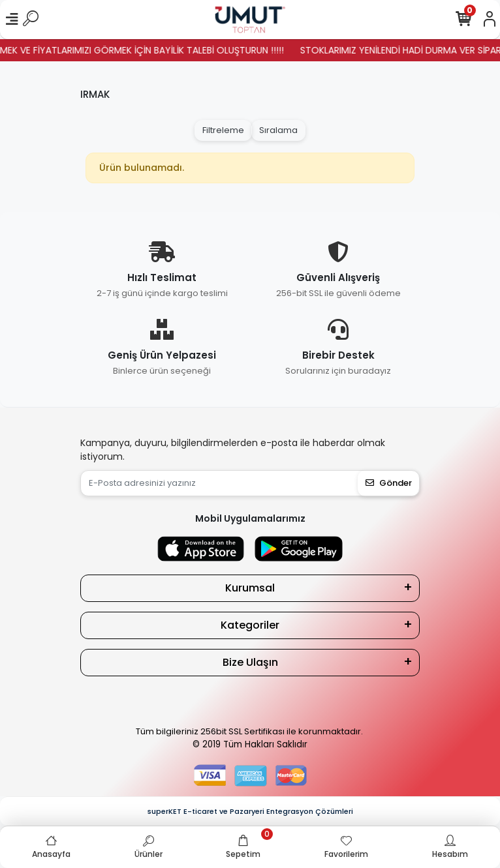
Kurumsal (250, 588)
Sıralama (278, 130)
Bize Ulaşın (250, 662)
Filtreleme (223, 130)
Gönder (389, 483)
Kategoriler (250, 625)
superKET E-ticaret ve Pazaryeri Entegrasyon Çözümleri (250, 811)
